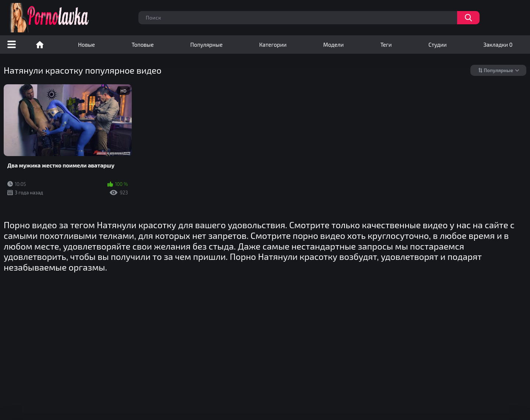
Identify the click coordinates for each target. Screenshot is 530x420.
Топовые (142, 45)
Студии (438, 45)
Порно (40, 45)
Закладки (498, 45)
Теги (386, 45)
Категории (273, 45)
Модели (333, 45)
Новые (86, 45)
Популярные (206, 45)
